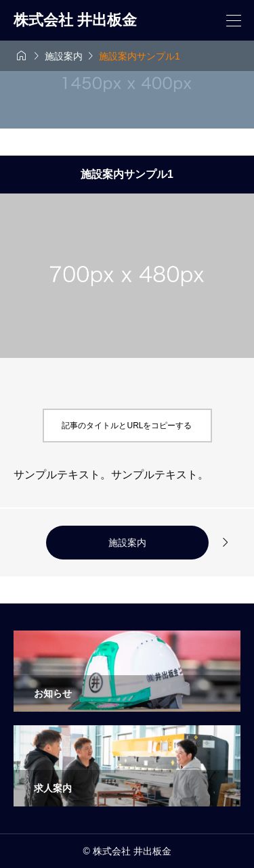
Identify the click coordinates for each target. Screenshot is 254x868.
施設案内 (127, 543)
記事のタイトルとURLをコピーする (127, 426)
